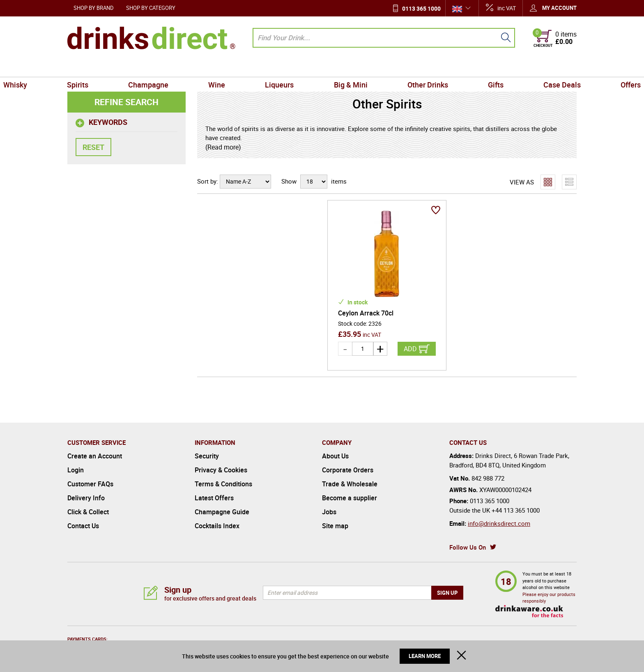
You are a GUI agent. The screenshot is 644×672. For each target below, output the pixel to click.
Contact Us (83, 526)
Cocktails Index (217, 526)
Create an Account (95, 456)
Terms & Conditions (223, 484)
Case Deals (509, 67)
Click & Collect (88, 512)
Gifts (458, 67)
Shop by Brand (94, 8)
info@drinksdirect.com (499, 523)
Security (207, 456)
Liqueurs (287, 67)
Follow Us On (468, 547)
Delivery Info (86, 498)
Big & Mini (343, 67)
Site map (335, 526)
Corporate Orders (348, 470)
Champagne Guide (222, 512)
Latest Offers (214, 498)
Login (76, 470)
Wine (239, 67)
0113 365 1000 (421, 8)
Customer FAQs (90, 484)
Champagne (186, 67)
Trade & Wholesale (350, 484)
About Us (335, 456)
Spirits (130, 67)
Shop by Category (151, 8)
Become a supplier (350, 498)
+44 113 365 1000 (516, 510)
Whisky (83, 67)
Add (410, 349)
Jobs (329, 512)
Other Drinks (405, 67)
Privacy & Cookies (221, 470)
